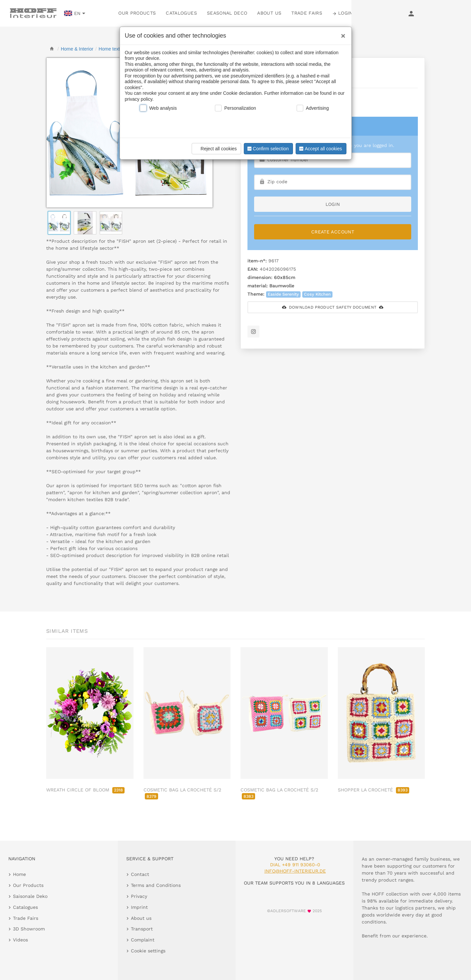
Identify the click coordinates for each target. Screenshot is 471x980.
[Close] (341, 34)
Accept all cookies (320, 149)
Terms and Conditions (156, 885)
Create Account (333, 232)
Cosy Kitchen (317, 294)
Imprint (139, 907)
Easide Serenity (283, 294)
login (333, 204)
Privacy (139, 896)
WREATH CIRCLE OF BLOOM (85, 790)
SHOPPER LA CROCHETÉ (374, 790)
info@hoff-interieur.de (295, 871)
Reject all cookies (215, 149)
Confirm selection (267, 149)
